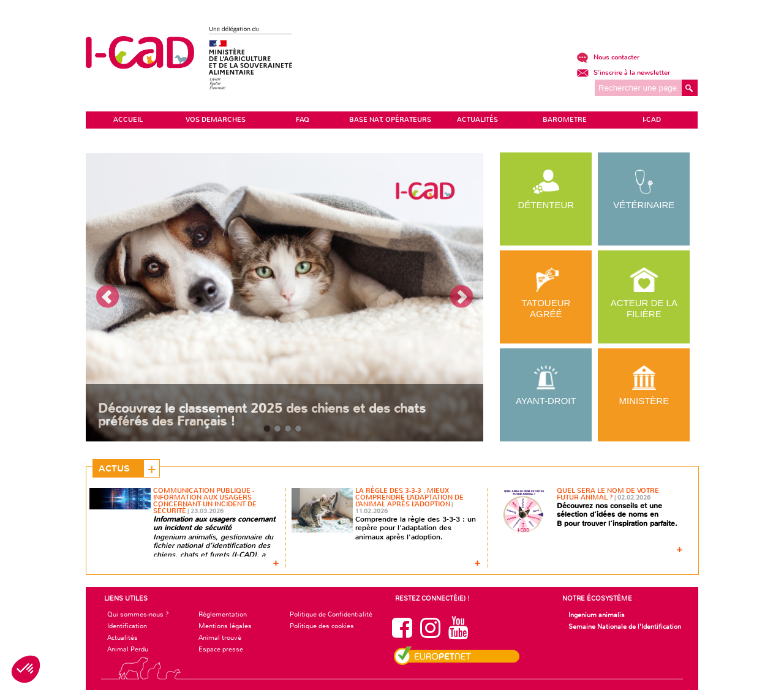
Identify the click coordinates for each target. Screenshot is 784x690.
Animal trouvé (220, 637)
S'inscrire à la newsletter (623, 73)
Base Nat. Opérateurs (390, 120)
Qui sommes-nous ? (138, 614)
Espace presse (221, 649)
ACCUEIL (128, 120)
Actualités (123, 637)
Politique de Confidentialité (331, 614)
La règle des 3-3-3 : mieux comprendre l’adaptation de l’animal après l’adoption (409, 497)
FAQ (303, 120)
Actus (114, 468)
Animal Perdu (128, 649)
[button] (26, 669)
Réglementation (223, 614)
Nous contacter (608, 57)
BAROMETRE (565, 120)
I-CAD (652, 120)
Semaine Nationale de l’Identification (625, 626)
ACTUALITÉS (477, 120)
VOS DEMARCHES (216, 120)
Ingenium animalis (597, 615)
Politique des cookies (322, 626)
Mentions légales (225, 626)
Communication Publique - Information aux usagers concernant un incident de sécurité (205, 501)
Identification (127, 626)
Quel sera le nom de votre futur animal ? (608, 494)
